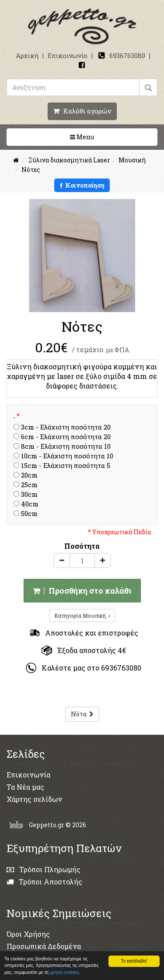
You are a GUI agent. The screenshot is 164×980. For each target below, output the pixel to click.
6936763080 (127, 55)
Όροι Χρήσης (28, 934)
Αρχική (27, 55)
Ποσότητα (82, 546)
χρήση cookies (64, 972)
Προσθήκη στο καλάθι (82, 591)
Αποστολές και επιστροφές (84, 633)
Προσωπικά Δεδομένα (44, 946)
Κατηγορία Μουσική (82, 616)
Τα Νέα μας (25, 787)
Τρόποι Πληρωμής (44, 869)
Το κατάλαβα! (134, 961)
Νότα (82, 714)
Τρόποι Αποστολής (44, 882)
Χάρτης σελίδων (34, 799)
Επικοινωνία (68, 55)
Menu (110, 137)
